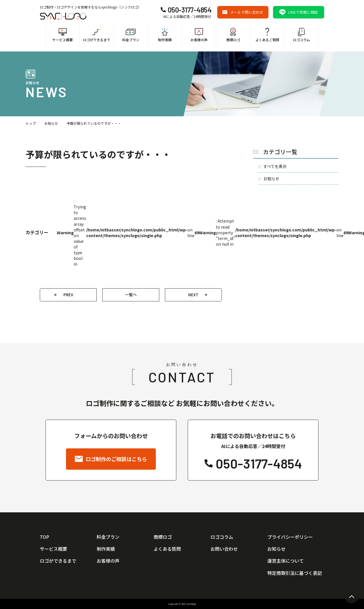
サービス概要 (53, 549)
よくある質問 (167, 549)
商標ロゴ (163, 537)
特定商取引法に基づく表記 (295, 573)
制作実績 (106, 549)
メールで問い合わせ (243, 12)
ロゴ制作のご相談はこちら (111, 459)
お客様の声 (108, 561)
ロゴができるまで (58, 561)
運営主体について (286, 561)
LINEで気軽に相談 (299, 12)
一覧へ (131, 295)
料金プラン (108, 537)
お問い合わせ (224, 549)
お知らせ (51, 123)
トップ (31, 123)
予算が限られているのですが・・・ (94, 123)
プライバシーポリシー (290, 537)
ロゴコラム (222, 537)
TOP (45, 537)
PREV (68, 295)
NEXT (193, 295)
